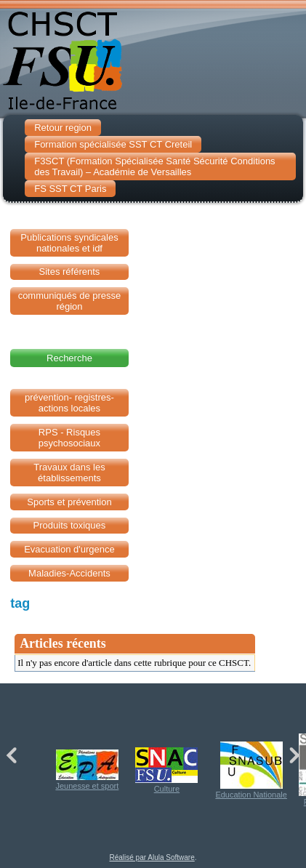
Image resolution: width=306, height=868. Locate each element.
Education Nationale (251, 770)
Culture (166, 770)
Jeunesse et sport (87, 770)
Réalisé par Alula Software (152, 857)
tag (20, 603)
